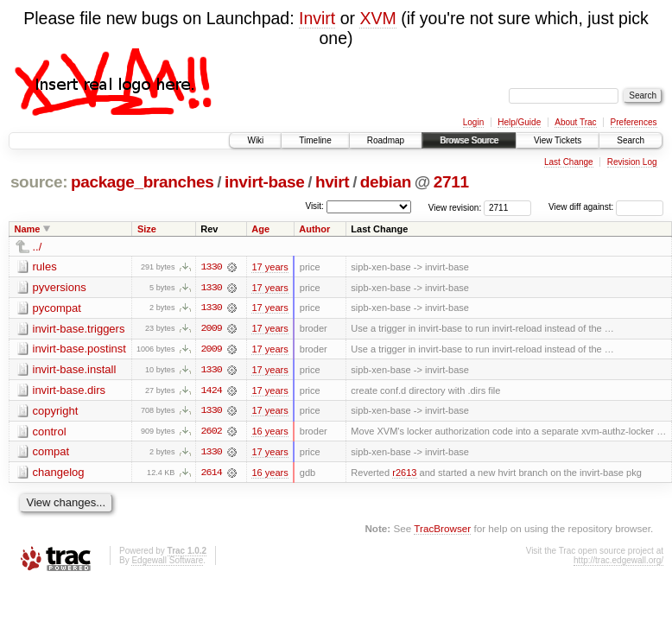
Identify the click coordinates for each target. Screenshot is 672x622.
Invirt (317, 18)
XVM (377, 18)
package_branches (143, 182)
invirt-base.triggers (79, 329)
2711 (451, 182)
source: (39, 182)
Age (260, 229)
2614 (212, 474)
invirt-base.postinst (79, 349)
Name (28, 229)
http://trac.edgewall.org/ (618, 562)
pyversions (60, 287)
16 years (269, 433)
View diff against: (606, 207)
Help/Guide (519, 122)
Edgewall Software (167, 562)
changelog (59, 474)
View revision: (455, 207)
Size (147, 229)
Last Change (569, 162)
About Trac (575, 122)
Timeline (315, 140)
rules (45, 267)
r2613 (404, 474)
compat (51, 453)
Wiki (255, 140)
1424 (212, 391)
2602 (212, 433)
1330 (212, 267)
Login (473, 122)
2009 (212, 329)
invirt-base (264, 182)
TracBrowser (442, 530)
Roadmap (386, 140)
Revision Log (632, 162)
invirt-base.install (75, 370)
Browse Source (469, 140)
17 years (269, 267)
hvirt (332, 182)
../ (38, 247)
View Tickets (558, 140)
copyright (56, 412)
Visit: (314, 206)
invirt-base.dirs (70, 391)
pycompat (57, 308)
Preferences (634, 122)
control (50, 432)
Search (631, 140)
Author (314, 229)
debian (386, 182)
